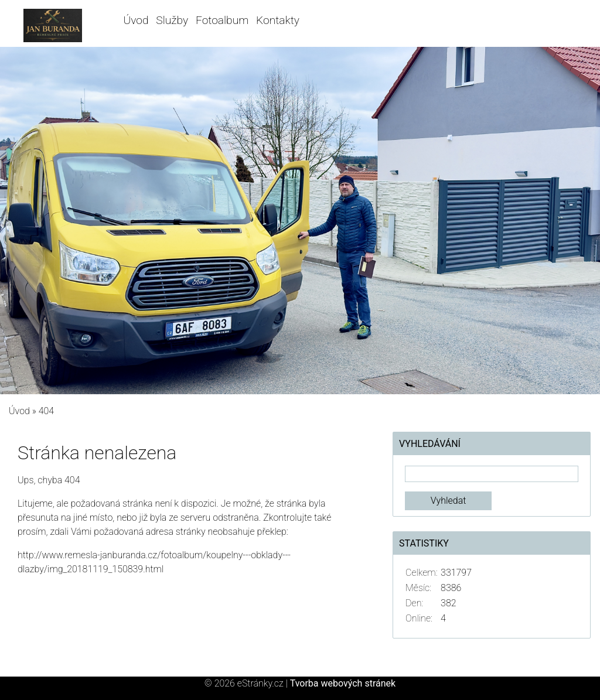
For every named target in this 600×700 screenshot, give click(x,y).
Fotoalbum (222, 20)
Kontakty (278, 20)
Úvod (136, 20)
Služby (172, 20)
